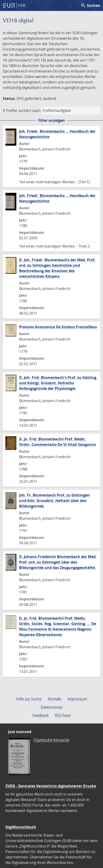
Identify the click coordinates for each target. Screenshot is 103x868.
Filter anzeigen (51, 120)
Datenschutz (52, 707)
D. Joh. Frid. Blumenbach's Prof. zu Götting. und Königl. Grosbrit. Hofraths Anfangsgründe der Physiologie (58, 383)
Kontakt (55, 699)
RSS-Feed (63, 715)
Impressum (77, 699)
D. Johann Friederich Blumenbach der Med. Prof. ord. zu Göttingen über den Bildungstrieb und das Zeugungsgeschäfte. (58, 562)
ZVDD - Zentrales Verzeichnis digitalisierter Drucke (51, 786)
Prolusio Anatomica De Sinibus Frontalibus (58, 327)
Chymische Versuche (51, 740)
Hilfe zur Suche (29, 699)
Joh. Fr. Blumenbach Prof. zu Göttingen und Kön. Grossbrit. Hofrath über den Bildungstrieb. (54, 501)
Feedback (40, 715)
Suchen (90, 5)
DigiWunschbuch (21, 827)
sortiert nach (29, 111)
